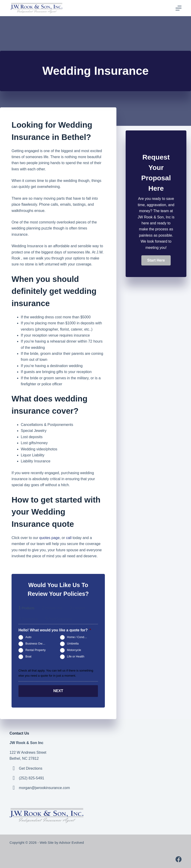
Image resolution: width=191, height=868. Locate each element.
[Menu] (179, 8)
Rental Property (36, 650)
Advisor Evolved (72, 842)
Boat (28, 657)
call (69, 538)
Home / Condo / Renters (79, 637)
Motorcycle (74, 650)
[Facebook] (179, 859)
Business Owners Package (38, 644)
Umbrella (73, 644)
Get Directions (31, 768)
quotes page (49, 538)
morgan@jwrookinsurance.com (44, 788)
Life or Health (76, 657)
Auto (28, 637)
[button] (156, 260)
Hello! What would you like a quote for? (55, 630)
